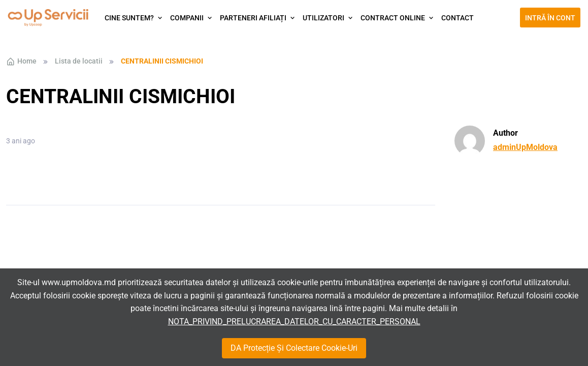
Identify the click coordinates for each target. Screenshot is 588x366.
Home (21, 62)
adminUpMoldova (525, 147)
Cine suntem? (129, 18)
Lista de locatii (79, 61)
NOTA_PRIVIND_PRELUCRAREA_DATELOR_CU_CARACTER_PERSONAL (294, 322)
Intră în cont (550, 18)
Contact (458, 18)
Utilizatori (323, 18)
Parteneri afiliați (253, 18)
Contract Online (393, 18)
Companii (187, 18)
